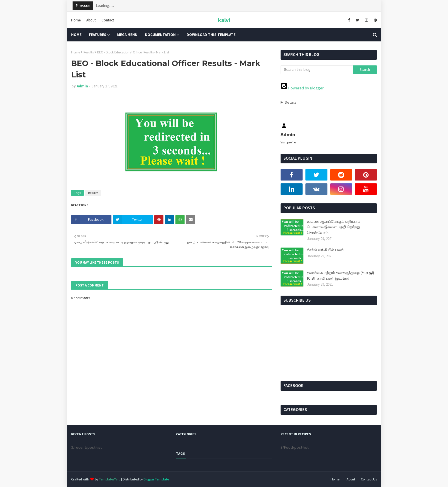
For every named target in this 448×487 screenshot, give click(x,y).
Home (76, 20)
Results (89, 52)
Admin (82, 86)
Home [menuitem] (76, 35)
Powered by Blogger (302, 88)
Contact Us (369, 479)
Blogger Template (156, 479)
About (91, 20)
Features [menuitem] (98, 35)
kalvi (224, 20)
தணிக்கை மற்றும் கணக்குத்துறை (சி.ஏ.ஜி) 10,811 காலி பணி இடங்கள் (340, 275)
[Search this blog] (317, 70)
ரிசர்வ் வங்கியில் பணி (325, 250)
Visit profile (288, 142)
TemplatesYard (110, 479)
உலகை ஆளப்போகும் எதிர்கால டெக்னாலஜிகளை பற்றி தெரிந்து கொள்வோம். (334, 227)
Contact (108, 20)
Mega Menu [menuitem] (127, 35)
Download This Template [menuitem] (211, 35)
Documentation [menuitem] (160, 35)
